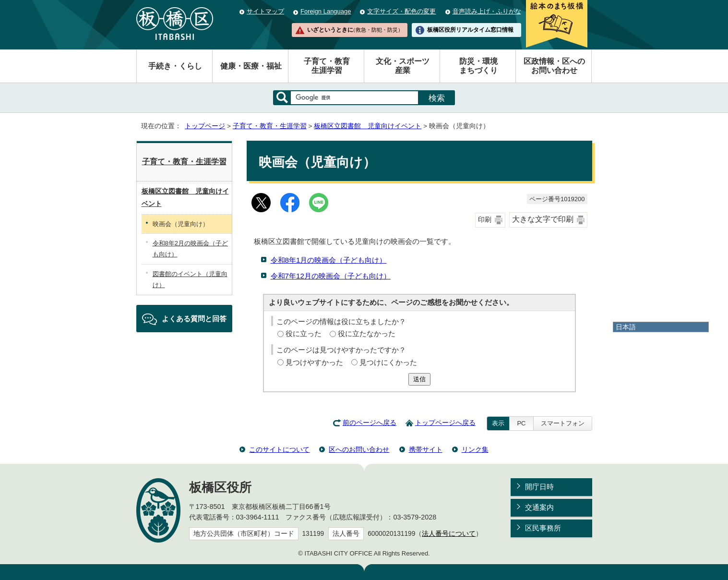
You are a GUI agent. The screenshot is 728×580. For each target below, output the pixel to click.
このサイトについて (279, 449)
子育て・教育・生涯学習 (270, 126)
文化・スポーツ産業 (403, 66)
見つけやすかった (314, 362)
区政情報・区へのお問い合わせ (554, 66)
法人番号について (449, 534)
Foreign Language (326, 11)
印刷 (485, 220)
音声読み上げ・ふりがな (487, 11)
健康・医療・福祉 (251, 66)
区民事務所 (543, 528)
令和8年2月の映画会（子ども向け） (190, 249)
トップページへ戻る (445, 423)
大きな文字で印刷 (543, 219)
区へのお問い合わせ (359, 449)
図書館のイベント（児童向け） (190, 279)
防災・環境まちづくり (478, 66)
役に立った (304, 333)
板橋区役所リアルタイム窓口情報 (470, 30)
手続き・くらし (175, 66)
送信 (419, 379)
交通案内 (539, 507)
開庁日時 (539, 487)
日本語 (626, 327)
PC (521, 423)
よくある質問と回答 (194, 319)
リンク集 (475, 449)
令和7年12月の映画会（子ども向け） (331, 276)
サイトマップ (265, 11)
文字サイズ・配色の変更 (401, 11)
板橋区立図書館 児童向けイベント (368, 126)
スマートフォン (563, 423)
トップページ (205, 126)
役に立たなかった (367, 333)
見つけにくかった (388, 362)
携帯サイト (426, 449)
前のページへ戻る (370, 423)
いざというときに (355, 30)
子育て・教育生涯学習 (327, 66)
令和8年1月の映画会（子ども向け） (329, 260)
